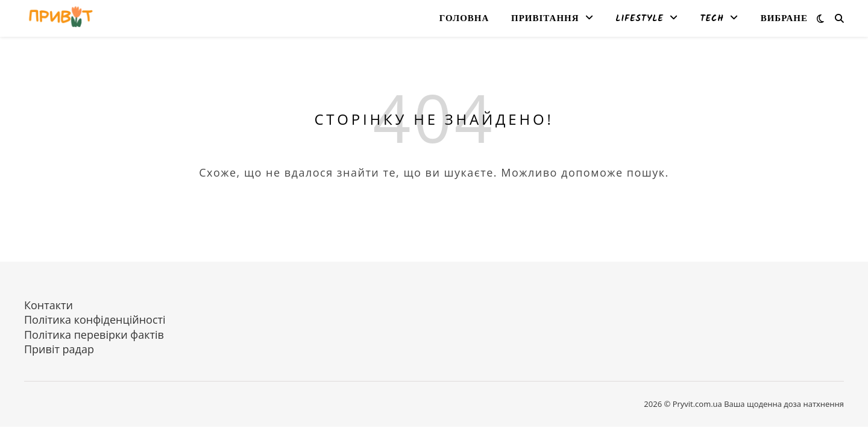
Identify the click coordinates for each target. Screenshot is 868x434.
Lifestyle (640, 19)
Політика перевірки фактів (94, 335)
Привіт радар (59, 349)
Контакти (49, 305)
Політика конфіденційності (95, 319)
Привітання (545, 19)
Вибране (784, 19)
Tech (712, 19)
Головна (464, 19)
